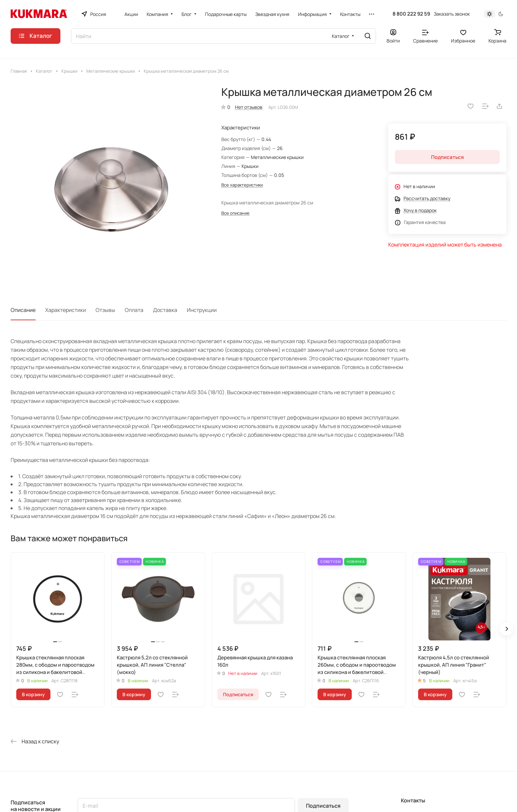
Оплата (134, 310)
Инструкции (202, 310)
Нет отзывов (249, 107)
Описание (23, 310)
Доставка (165, 310)
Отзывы (105, 310)
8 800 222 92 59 (411, 14)
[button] (506, 629)
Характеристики (66, 310)
